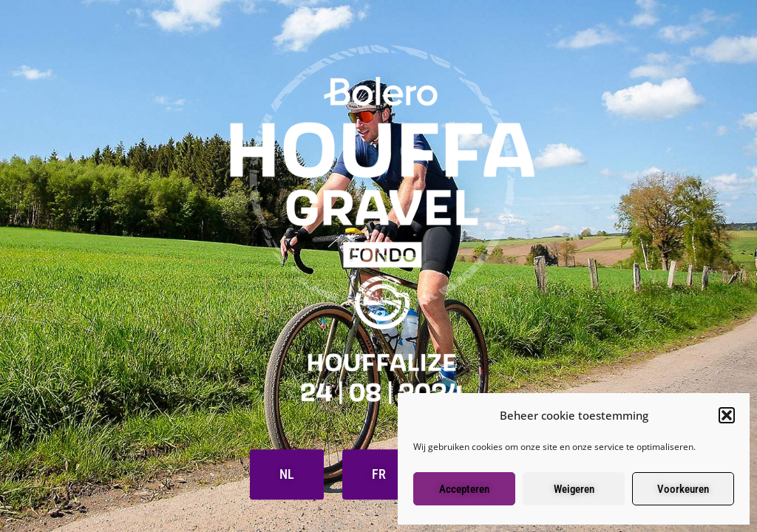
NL (287, 475)
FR (379, 475)
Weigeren (574, 489)
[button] (727, 415)
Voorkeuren (683, 489)
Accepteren (464, 489)
